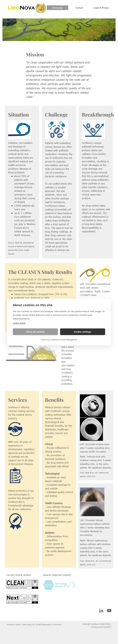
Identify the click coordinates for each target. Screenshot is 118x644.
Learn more (19, 323)
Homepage (58, 8)
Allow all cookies (35, 332)
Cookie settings (83, 332)
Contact (79, 8)
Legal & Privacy (101, 8)
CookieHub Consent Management (64, 340)
